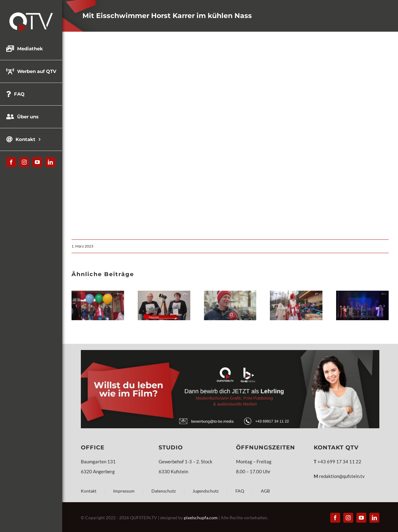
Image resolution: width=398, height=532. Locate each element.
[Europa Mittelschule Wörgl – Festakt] (98, 293)
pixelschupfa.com (201, 518)
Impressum (124, 491)
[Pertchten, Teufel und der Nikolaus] (296, 293)
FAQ (240, 491)
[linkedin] (50, 162)
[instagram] (24, 162)
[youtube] (37, 162)
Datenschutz (164, 491)
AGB (265, 491)
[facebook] (11, 162)
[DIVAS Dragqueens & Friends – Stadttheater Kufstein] (362, 293)
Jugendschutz (206, 491)
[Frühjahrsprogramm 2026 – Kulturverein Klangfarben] (164, 293)
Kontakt (89, 491)
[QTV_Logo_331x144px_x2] (31, 15)
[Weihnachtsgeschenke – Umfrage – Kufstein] (230, 293)
